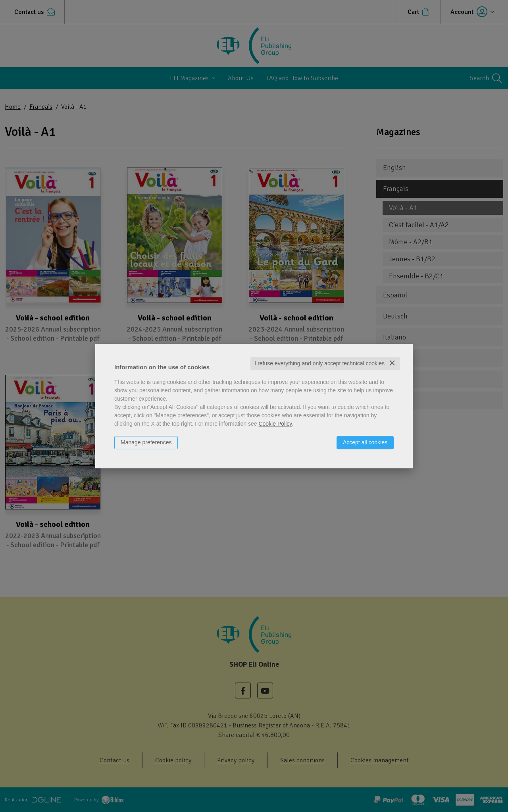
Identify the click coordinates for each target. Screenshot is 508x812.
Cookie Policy (275, 424)
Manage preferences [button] (146, 442)
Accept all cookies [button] (365, 442)
